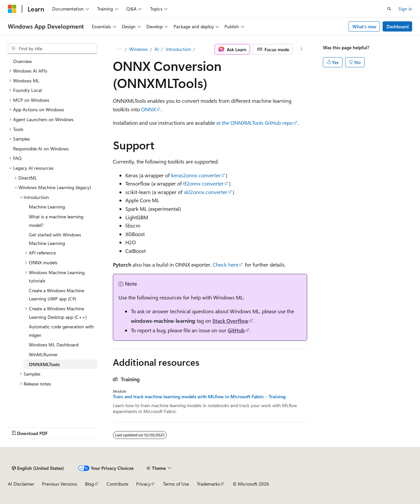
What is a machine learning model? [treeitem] (56, 221)
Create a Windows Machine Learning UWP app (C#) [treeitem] (56, 295)
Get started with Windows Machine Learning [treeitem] (55, 239)
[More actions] (301, 49)
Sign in (405, 9)
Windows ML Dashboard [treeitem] (54, 345)
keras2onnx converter (196, 175)
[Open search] (389, 9)
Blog (89, 484)
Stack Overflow (230, 321)
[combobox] (52, 49)
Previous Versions (60, 484)
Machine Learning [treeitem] (47, 207)
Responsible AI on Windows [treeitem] (41, 149)
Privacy (143, 484)
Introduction (178, 49)
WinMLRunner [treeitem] (43, 354)
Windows (138, 49)
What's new (364, 26)
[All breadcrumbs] (119, 49)
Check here (225, 264)
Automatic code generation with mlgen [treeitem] (61, 331)
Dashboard (398, 26)
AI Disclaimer (21, 484)
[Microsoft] (12, 9)
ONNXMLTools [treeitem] (44, 364)
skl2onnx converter (206, 192)
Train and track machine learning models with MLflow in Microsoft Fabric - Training (199, 397)
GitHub (236, 330)
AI (157, 49)
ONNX (148, 109)
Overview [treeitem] (22, 61)
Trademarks (208, 484)
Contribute (117, 484)
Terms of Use (176, 484)
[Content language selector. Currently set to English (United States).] (38, 468)
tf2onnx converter (203, 183)
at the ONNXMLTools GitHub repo (254, 123)
